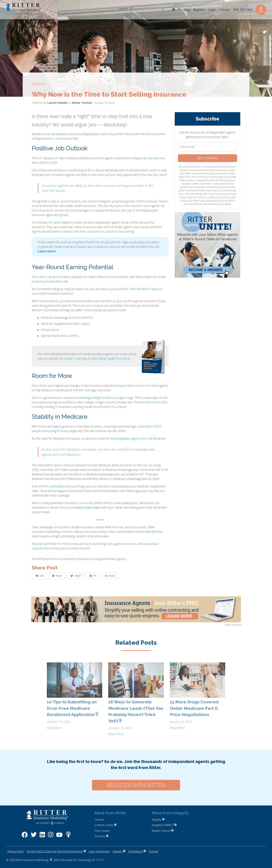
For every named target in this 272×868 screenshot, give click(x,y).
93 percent (90, 491)
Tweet (76, 576)
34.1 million (62, 470)
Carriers (100, 820)
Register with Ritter (44, 544)
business (39, 84)
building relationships (87, 507)
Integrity (158, 820)
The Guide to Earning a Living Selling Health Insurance (94, 358)
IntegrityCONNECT (164, 825)
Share (57, 576)
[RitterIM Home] (173, 10)
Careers (119, 851)
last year (120, 386)
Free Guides (102, 831)
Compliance (137, 851)
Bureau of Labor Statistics (55, 222)
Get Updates (208, 158)
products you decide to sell (50, 281)
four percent (156, 158)
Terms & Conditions (207, 197)
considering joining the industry (95, 398)
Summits (101, 836)
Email (110, 576)
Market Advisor (163, 831)
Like (40, 576)
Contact (153, 851)
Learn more (47, 251)
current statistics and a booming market (72, 134)
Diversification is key (143, 289)
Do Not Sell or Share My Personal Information (209, 202)
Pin (93, 576)
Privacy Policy (186, 197)
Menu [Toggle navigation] (261, 10)
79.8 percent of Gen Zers (151, 402)
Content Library (105, 825)
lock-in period (62, 306)
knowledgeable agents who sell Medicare (138, 439)
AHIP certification (53, 486)
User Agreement (99, 851)
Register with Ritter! (136, 785)
